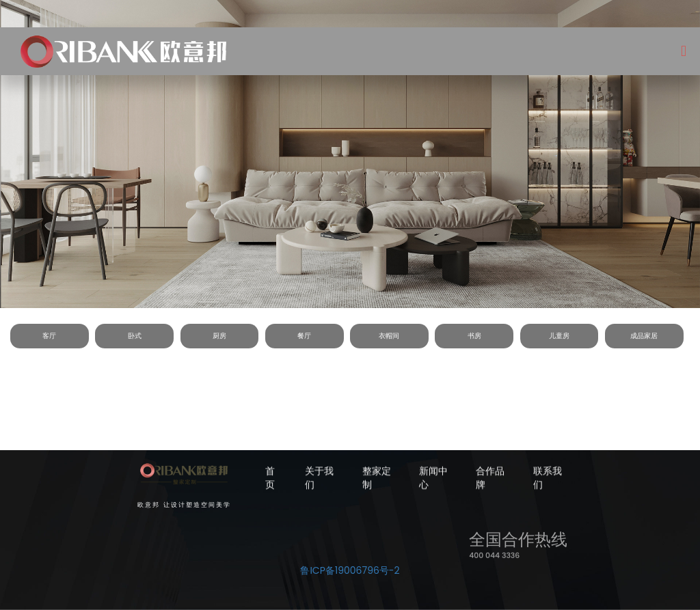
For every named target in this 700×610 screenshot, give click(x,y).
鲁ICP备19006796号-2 (350, 570)
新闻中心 (433, 479)
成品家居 (644, 336)
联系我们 (548, 479)
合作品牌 (490, 479)
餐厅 (304, 336)
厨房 (219, 336)
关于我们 (319, 479)
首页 (270, 479)
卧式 (135, 336)
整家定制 (377, 479)
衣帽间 (389, 336)
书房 (474, 336)
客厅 (49, 336)
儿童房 (559, 336)
